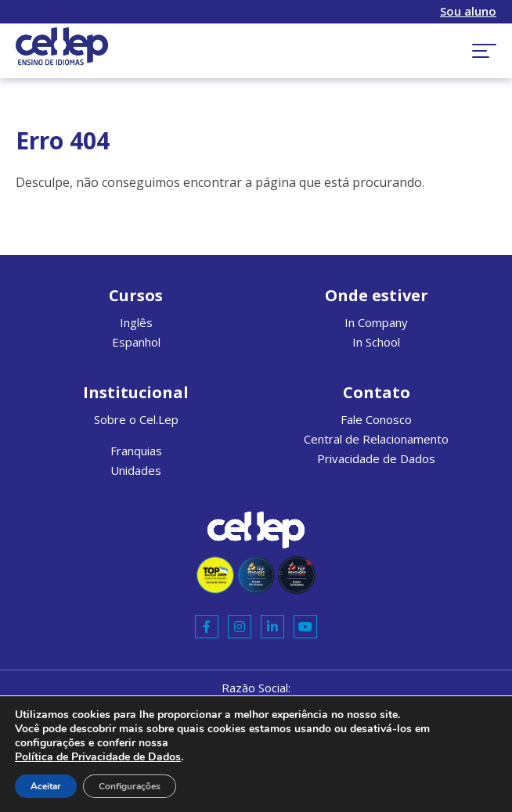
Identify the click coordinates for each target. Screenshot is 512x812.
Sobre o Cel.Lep (136, 419)
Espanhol (136, 342)
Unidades (136, 470)
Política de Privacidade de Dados (98, 757)
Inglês (136, 322)
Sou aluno (468, 11)
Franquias (136, 451)
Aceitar (46, 786)
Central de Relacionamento (376, 439)
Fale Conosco (376, 419)
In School (376, 342)
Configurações (130, 786)
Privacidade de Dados (376, 458)
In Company (376, 322)
